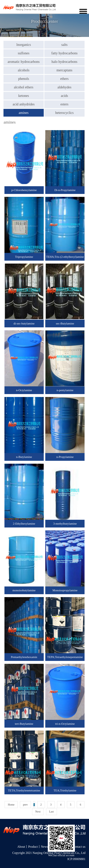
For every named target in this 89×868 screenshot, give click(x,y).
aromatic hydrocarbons (24, 62)
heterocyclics (64, 113)
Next (38, 812)
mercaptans (64, 70)
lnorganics (24, 45)
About (21, 847)
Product (33, 847)
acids (64, 96)
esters (64, 104)
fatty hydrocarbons (64, 53)
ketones (24, 96)
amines (24, 113)
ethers (64, 79)
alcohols (24, 70)
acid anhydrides (24, 104)
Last (51, 812)
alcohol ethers (24, 87)
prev (25, 805)
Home (11, 805)
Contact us (79, 847)
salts (64, 45)
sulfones (24, 53)
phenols (24, 79)
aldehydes (64, 87)
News (44, 847)
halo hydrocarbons (64, 62)
